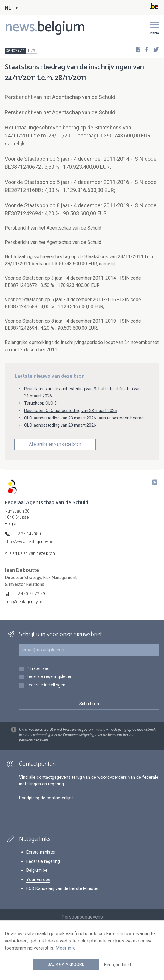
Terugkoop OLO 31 (42, 403)
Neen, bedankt (118, 965)
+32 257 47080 (27, 534)
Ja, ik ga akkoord (66, 964)
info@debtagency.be (24, 602)
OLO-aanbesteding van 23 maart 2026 (60, 425)
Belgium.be (37, 870)
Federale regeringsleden (49, 677)
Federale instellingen (46, 685)
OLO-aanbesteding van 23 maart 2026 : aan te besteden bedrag (84, 418)
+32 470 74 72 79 (29, 594)
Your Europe (38, 880)
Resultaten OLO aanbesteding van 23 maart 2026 (71, 411)
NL (8, 8)
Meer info (66, 948)
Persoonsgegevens (82, 917)
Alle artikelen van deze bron (55, 444)
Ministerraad (38, 669)
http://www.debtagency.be (29, 542)
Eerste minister (41, 852)
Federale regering (43, 861)
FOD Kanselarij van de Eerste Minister (62, 888)
